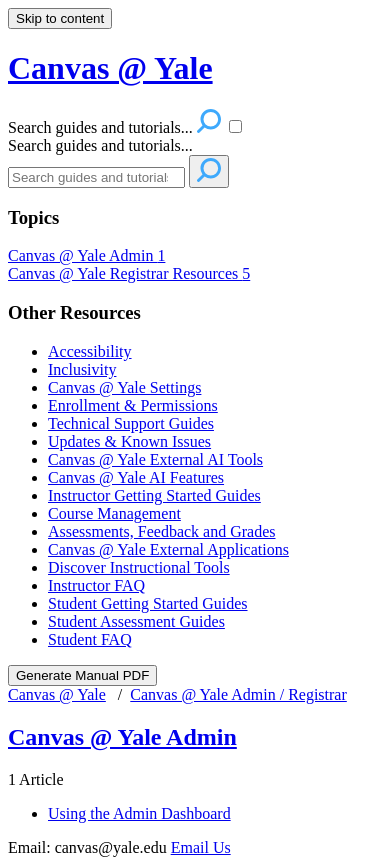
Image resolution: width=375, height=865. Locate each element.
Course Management (114, 513)
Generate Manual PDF (82, 675)
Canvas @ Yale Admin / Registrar (238, 694)
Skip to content (60, 18)
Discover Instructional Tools (139, 567)
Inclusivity (82, 369)
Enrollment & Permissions (133, 405)
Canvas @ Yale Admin (86, 255)
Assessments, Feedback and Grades (162, 531)
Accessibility (90, 351)
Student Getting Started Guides (148, 603)
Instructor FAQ (96, 585)
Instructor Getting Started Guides (154, 495)
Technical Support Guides (131, 423)
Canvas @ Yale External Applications (168, 549)
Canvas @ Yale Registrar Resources (129, 273)
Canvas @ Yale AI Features (136, 477)
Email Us (201, 847)
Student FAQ (90, 639)
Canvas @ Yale (57, 694)
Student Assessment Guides (136, 621)
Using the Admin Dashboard (139, 813)
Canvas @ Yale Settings (124, 387)
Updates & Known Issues (129, 441)
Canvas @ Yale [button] (110, 68)
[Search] (96, 177)
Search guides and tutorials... (100, 145)
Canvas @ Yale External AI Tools (155, 459)
